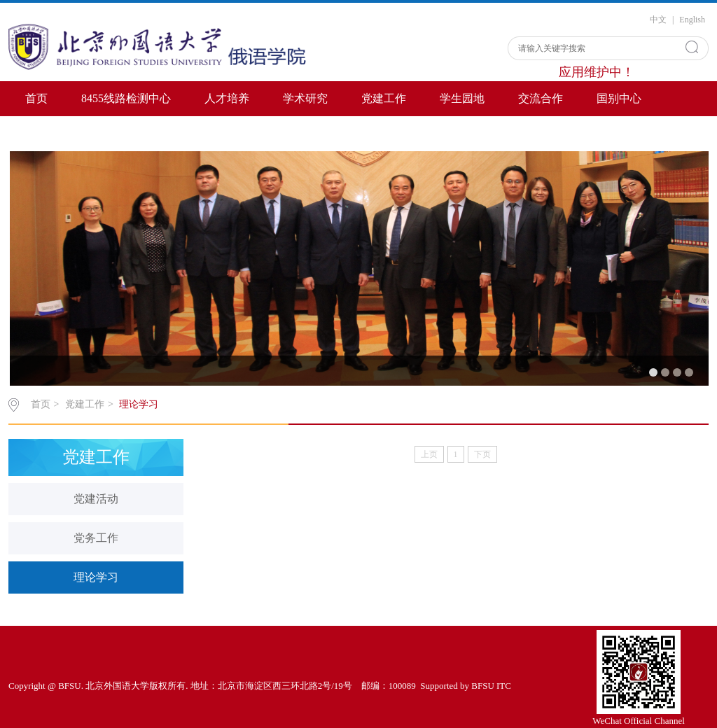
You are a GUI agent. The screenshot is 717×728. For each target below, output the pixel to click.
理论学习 (139, 404)
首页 (36, 98)
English (692, 20)
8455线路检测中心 (126, 98)
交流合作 (541, 98)
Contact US (51, 133)
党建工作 (384, 98)
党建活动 (96, 499)
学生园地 (462, 98)
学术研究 (305, 98)
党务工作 (96, 538)
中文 (658, 20)
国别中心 (619, 98)
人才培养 (227, 98)
